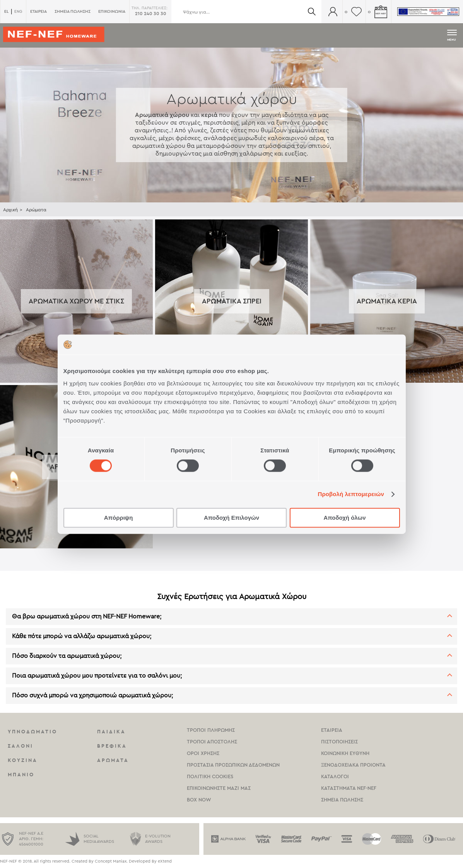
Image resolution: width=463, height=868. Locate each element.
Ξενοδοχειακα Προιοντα (353, 765)
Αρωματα (113, 760)
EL (6, 11)
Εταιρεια (332, 730)
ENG (18, 12)
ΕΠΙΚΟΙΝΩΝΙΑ (112, 11)
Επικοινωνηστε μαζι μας (219, 788)
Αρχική (10, 210)
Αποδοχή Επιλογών (231, 518)
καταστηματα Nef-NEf (349, 788)
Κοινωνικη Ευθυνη (345, 753)
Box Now (199, 800)
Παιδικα (111, 732)
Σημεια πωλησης (342, 800)
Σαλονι (21, 746)
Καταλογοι (335, 776)
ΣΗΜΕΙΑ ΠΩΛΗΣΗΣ (73, 11)
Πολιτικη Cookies (210, 776)
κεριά (209, 115)
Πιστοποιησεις (339, 742)
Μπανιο (21, 775)
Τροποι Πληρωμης (211, 730)
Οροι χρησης (203, 753)
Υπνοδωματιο (32, 732)
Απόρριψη (119, 518)
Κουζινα (23, 760)
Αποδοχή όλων (344, 518)
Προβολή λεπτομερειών (351, 494)
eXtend (165, 861)
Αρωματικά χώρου (162, 115)
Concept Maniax (111, 861)
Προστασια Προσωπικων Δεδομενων (233, 765)
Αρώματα (36, 210)
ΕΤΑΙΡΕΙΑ (38, 11)
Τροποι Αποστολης (212, 742)
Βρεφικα (112, 746)
